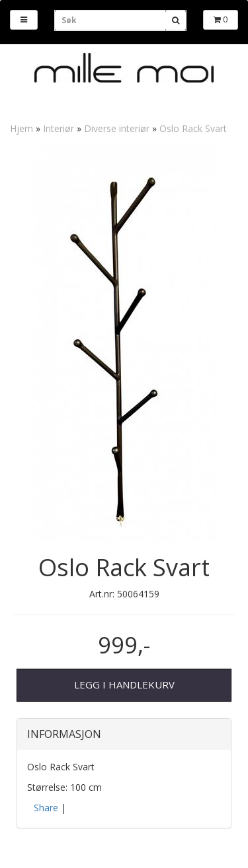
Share (46, 808)
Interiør (59, 128)
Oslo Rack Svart (193, 128)
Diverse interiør (117, 128)
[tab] (124, 735)
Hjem (21, 128)
